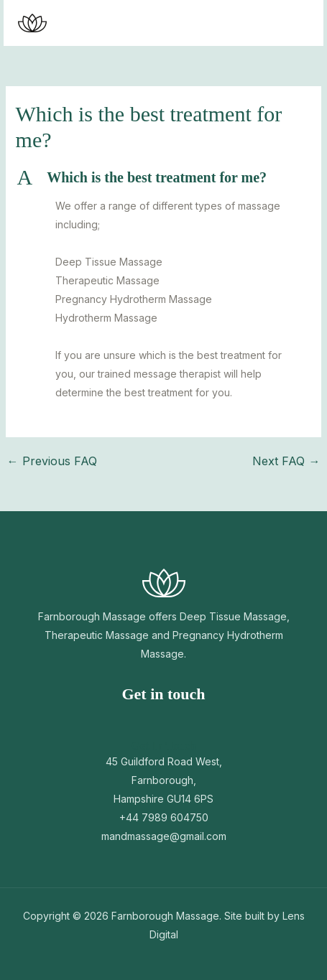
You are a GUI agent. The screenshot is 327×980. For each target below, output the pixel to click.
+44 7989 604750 (164, 817)
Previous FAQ (52, 461)
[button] (255, 23)
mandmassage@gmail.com (164, 836)
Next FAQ (286, 461)
